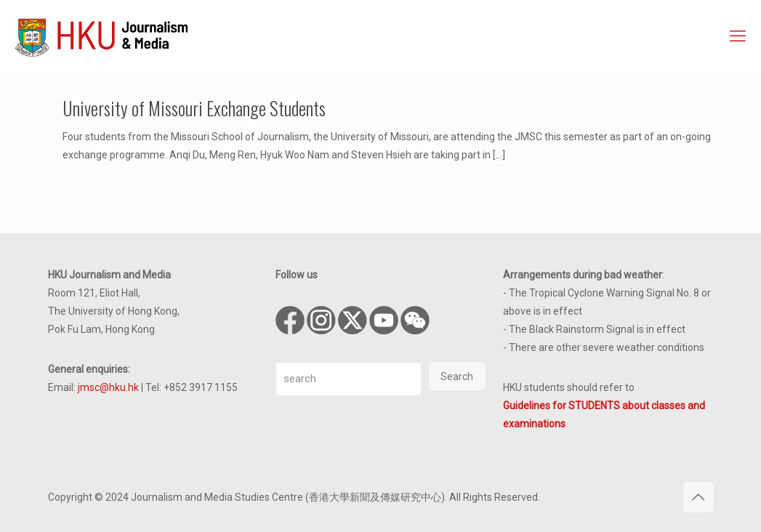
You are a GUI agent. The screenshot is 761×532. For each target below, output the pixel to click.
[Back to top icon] (698, 497)
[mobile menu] (738, 36)
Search (457, 376)
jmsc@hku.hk (108, 387)
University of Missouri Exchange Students (194, 108)
